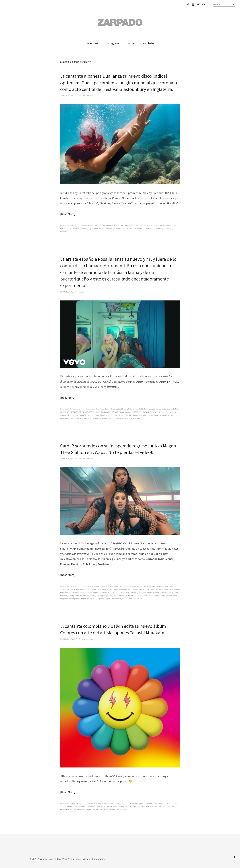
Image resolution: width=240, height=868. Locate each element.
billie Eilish (133, 409)
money (149, 592)
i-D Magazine (123, 592)
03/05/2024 (65, 95)
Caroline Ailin (100, 225)
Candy (158, 409)
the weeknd (118, 418)
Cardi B (172, 586)
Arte (72, 409)
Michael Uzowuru (113, 415)
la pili (103, 415)
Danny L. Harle (113, 225)
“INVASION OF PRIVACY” (134, 599)
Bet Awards (133, 586)
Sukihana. (139, 595)
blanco (124, 803)
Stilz (72, 418)
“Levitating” (159, 228)
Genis (121, 412)
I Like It (113, 592)
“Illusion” (149, 228)
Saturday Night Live (112, 228)
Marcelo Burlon (103, 806)
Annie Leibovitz (106, 409)
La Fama (96, 415)
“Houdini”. (139, 228)
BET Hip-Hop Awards (147, 586)
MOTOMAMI (127, 415)
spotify (73, 809)
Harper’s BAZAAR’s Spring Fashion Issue (156, 589)
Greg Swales (155, 412)
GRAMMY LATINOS (140, 412)
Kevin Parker (160, 225)
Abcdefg (96, 409)
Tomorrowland (122, 809)
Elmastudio (98, 859)
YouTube (204, 5)
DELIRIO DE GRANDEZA (81, 412)
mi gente (114, 806)
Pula (174, 225)
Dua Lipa (139, 225)
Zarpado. (42, 859)
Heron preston (164, 803)
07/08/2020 (65, 458)
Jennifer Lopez (66, 806)
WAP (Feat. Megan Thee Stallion (108, 599)
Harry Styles (166, 412)
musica (73, 586)
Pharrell (137, 415)
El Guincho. (106, 412)
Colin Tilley (79, 589)
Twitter (198, 5)
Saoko (150, 415)
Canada (152, 409)
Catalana (166, 409)
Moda (72, 803)
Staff (75, 95)
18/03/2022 (65, 292)
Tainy (77, 418)
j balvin (133, 592)
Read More (68, 214)
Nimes (168, 225)
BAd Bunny (123, 409)
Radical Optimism (80, 228)
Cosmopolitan (90, 589)
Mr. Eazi (129, 806)
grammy (128, 412)
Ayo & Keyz (113, 586)
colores (131, 803)
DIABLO (97, 412)
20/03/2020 (65, 639)
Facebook (188, 5)
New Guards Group (141, 806)
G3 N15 (115, 412)
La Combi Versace (84, 415)
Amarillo (97, 803)
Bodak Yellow (163, 586)
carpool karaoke (67, 589)
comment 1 (83, 292)
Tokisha (127, 418)
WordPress (68, 859)
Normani (164, 592)
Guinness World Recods (129, 589)
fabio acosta (140, 803)
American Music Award (111, 803)
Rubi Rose (91, 595)
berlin (91, 225)
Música (73, 225)
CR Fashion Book (104, 589)
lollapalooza (90, 806)
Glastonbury (148, 225)
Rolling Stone (74, 595)
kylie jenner (141, 592)
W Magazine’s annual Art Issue (81, 599)
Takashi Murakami (107, 809)
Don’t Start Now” (127, 225)
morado (121, 806)
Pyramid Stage (66, 228)
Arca (115, 409)
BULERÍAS (143, 409)
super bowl (81, 809)
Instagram (193, 5)
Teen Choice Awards (152, 595)
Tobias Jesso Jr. (127, 228)
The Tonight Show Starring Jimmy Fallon (97, 418)
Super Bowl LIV (92, 809)
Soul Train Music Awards (123, 595)
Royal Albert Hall (95, 228)
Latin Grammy (79, 806)
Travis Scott (136, 418)
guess (155, 803)
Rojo (152, 806)
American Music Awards (98, 586)
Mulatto (156, 592)
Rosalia (144, 415)
